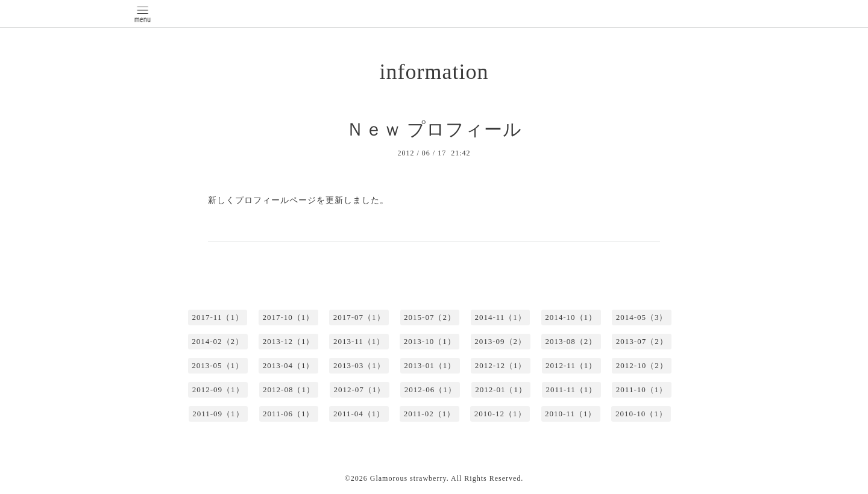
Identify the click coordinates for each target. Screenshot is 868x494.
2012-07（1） (359, 389)
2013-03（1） (359, 365)
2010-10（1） (641, 414)
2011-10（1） (642, 389)
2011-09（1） (218, 414)
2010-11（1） (571, 414)
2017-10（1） (288, 317)
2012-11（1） (571, 365)
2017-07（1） (359, 317)
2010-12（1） (500, 414)
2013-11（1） (359, 341)
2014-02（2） (218, 341)
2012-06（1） (430, 389)
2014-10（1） (571, 317)
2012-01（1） (501, 389)
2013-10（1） (430, 341)
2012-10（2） (642, 365)
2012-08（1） (289, 389)
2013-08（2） (571, 341)
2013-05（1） (218, 365)
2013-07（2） (642, 341)
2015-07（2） (430, 317)
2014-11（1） (500, 317)
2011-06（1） (288, 414)
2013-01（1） (430, 365)
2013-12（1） (289, 341)
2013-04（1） (289, 365)
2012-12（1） (501, 365)
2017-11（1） (218, 317)
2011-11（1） (571, 389)
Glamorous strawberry (408, 478)
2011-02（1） (429, 414)
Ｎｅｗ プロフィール (434, 129)
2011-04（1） (359, 414)
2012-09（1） (218, 389)
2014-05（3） (642, 317)
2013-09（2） (500, 341)
